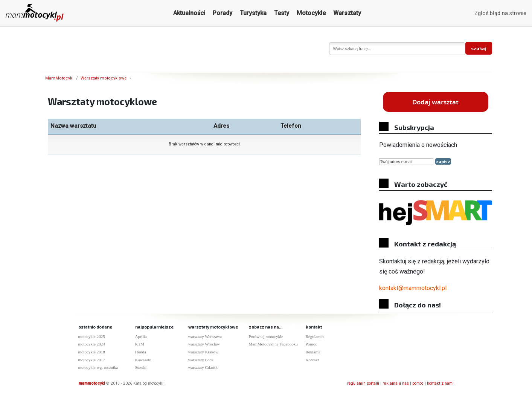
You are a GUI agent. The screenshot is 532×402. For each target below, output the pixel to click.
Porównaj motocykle (266, 336)
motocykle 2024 (92, 344)
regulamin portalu (363, 383)
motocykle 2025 (92, 336)
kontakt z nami (440, 383)
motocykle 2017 (92, 360)
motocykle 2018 (92, 352)
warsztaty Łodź (201, 360)
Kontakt (312, 360)
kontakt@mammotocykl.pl (413, 288)
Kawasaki (143, 360)
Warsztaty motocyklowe (104, 78)
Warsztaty (347, 13)
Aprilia (141, 336)
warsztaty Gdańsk (203, 367)
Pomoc (312, 344)
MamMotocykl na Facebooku (273, 344)
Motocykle (311, 13)
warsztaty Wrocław (204, 344)
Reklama (313, 352)
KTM (140, 344)
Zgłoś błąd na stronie (500, 13)
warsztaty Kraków (203, 352)
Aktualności (189, 13)
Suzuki (141, 367)
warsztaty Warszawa (205, 336)
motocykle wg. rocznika (98, 367)
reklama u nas (396, 383)
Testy (282, 13)
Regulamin (315, 336)
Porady (223, 13)
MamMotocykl (59, 78)
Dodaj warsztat (435, 102)
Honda (141, 352)
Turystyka (253, 13)
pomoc (418, 383)
